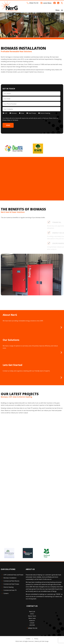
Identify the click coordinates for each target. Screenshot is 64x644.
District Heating (9, 587)
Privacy (36, 639)
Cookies (28, 639)
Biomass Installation (10, 578)
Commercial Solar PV (10, 590)
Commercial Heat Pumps (11, 584)
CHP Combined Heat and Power (13, 575)
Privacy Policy (6, 120)
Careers (6, 593)
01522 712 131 (34, 3)
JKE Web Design (44, 641)
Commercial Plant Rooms (11, 581)
